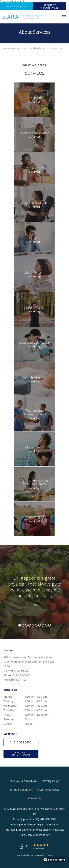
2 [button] (23, 625)
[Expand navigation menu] (64, 17)
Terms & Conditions (21, 790)
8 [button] (43, 625)
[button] (50, 6)
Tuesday (29, 701)
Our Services (56, 48)
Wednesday (29, 706)
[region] (34, 588)
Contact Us (35, 798)
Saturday (29, 719)
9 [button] (46, 625)
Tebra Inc (34, 781)
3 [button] (26, 625)
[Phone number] (21, 742)
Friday (29, 715)
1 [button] (20, 625)
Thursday (29, 710)
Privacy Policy (51, 781)
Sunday (29, 724)
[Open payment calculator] (54, 860)
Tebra (50, 855)
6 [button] (36, 625)
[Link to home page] (30, 17)
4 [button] (30, 625)
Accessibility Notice (48, 790)
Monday (29, 697)
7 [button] (40, 625)
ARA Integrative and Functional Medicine (24, 48)
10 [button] (50, 625)
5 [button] (33, 625)
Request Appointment (21, 753)
